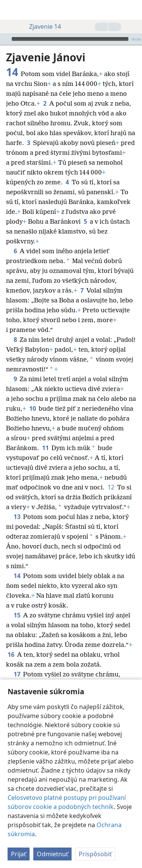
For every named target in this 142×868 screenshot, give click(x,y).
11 (45, 436)
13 (17, 505)
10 (32, 397)
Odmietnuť (52, 856)
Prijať (19, 856)
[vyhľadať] (133, 10)
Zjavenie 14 (41, 26)
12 (111, 476)
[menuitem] (11, 10)
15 (17, 604)
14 (17, 564)
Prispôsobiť (95, 856)
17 (17, 663)
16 (11, 643)
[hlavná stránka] (11, 10)
